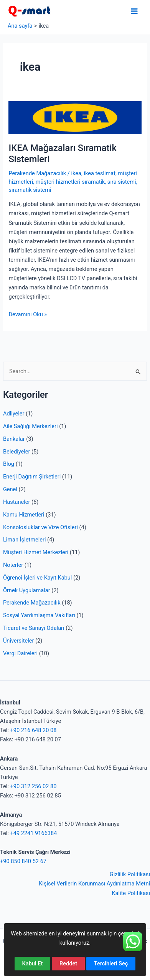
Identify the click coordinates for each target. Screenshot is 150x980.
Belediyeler (17, 452)
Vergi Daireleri (20, 653)
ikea (76, 173)
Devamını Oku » (28, 314)
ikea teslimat (100, 173)
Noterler (13, 565)
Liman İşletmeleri (25, 540)
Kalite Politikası (131, 893)
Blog (9, 464)
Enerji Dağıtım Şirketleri (32, 477)
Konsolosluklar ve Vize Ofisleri (40, 527)
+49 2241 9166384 (33, 833)
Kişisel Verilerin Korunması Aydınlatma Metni (94, 884)
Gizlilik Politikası (130, 874)
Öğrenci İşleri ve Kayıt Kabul (37, 578)
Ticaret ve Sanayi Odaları (34, 628)
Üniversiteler (18, 641)
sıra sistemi (122, 182)
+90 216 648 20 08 (33, 730)
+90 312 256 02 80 (33, 786)
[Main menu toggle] (134, 11)
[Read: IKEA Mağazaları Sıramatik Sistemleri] (75, 117)
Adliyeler (14, 414)
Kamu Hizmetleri (24, 515)
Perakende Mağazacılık (32, 603)
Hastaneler (17, 502)
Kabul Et (33, 963)
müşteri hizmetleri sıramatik (70, 182)
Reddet (68, 963)
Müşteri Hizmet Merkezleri (36, 552)
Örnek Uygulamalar (27, 590)
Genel (10, 489)
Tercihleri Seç (111, 963)
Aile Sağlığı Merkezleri (30, 426)
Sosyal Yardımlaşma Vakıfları (39, 615)
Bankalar (14, 439)
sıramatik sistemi (30, 190)
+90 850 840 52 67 (23, 861)
